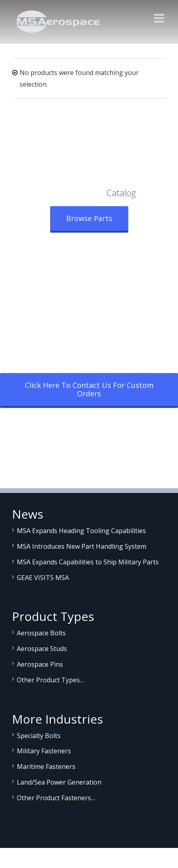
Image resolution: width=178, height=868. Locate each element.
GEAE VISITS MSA (43, 578)
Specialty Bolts (39, 736)
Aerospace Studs (42, 649)
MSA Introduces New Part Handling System (82, 546)
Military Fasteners (44, 751)
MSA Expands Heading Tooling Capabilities (81, 531)
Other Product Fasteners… (56, 798)
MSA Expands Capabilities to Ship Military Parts (88, 562)
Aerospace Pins (40, 664)
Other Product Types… (51, 680)
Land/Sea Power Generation (59, 782)
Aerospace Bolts (41, 633)
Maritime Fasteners (46, 767)
